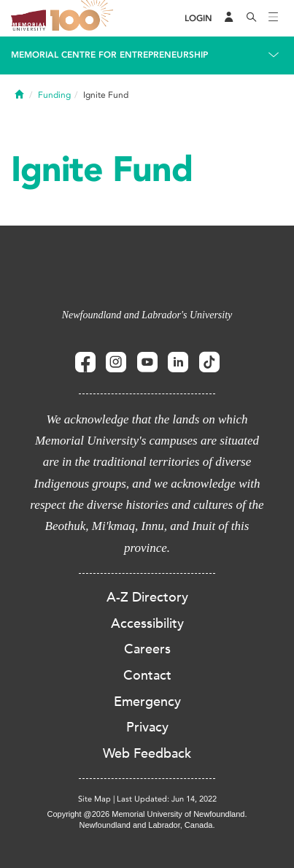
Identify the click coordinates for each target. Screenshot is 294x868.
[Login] (198, 19)
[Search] (252, 18)
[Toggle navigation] (274, 18)
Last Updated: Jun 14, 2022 (167, 799)
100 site (84, 18)
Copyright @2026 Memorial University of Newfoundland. (147, 814)
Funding (54, 95)
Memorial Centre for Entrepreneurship (109, 55)
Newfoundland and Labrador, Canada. (147, 825)
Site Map (94, 799)
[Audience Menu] (229, 18)
